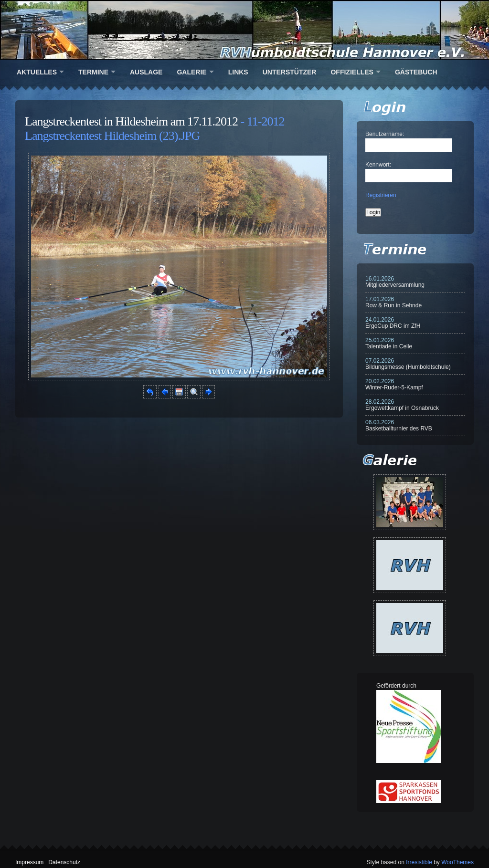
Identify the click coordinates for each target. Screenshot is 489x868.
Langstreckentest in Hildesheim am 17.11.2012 (131, 121)
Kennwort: (378, 165)
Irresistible (419, 862)
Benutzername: (385, 134)
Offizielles (352, 72)
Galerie (191, 72)
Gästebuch (416, 72)
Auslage (146, 72)
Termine (93, 72)
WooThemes (457, 862)
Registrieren (381, 195)
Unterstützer (290, 72)
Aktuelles (37, 72)
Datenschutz (64, 862)
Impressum (29, 862)
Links (238, 72)
